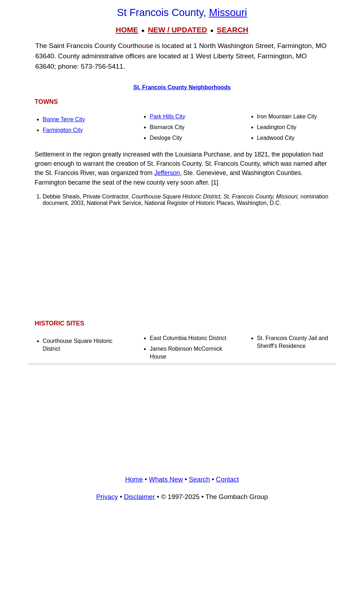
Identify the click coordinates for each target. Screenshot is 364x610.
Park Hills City (167, 116)
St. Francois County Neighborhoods (182, 87)
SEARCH (233, 30)
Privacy (107, 497)
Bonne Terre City (64, 119)
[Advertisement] (182, 262)
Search (199, 479)
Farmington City (63, 130)
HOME (127, 30)
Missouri (228, 12)
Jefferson (167, 173)
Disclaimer (140, 497)
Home (134, 479)
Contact (227, 479)
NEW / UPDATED (177, 30)
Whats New (166, 479)
